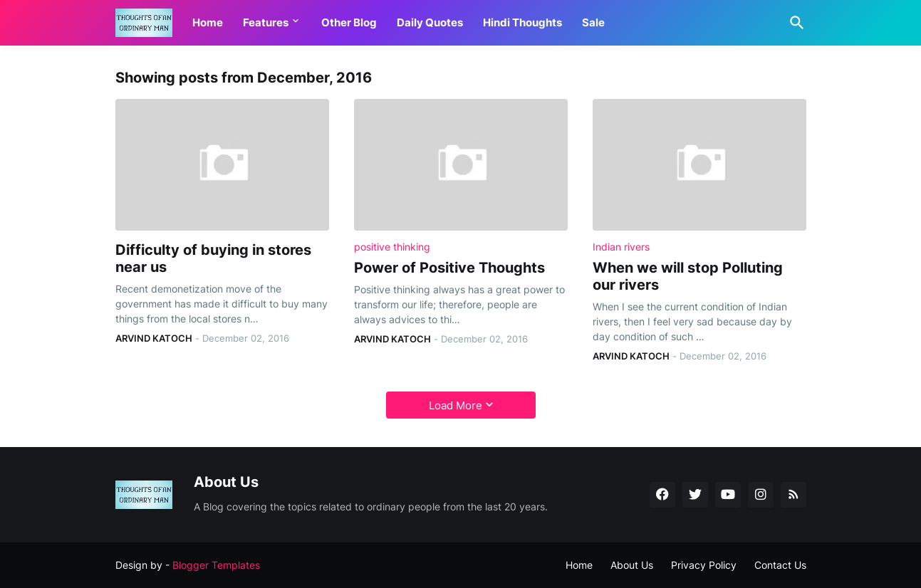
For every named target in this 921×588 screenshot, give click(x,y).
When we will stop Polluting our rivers (688, 276)
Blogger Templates (216, 565)
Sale (593, 22)
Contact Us (780, 565)
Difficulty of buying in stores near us (213, 258)
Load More (456, 405)
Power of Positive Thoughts (449, 268)
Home (208, 22)
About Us (632, 565)
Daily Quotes (430, 22)
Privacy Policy (704, 565)
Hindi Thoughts (522, 22)
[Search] (794, 23)
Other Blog (349, 22)
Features (266, 22)
